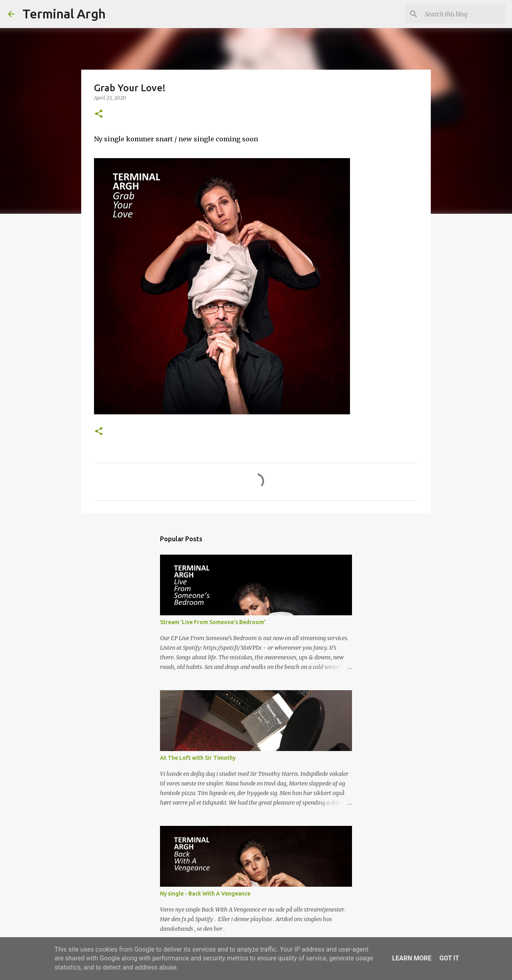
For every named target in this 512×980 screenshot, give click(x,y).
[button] (99, 114)
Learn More (412, 958)
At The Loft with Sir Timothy (198, 758)
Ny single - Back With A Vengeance (205, 894)
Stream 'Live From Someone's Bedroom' (213, 622)
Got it (449, 958)
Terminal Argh (64, 14)
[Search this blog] (464, 14)
